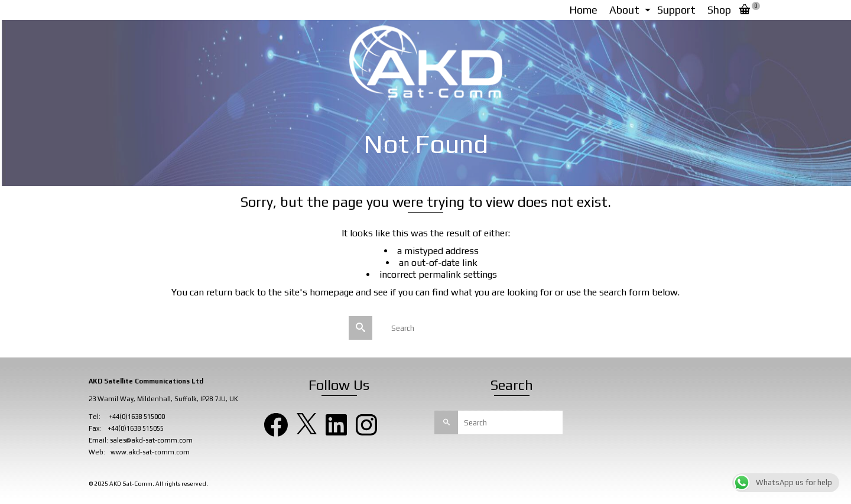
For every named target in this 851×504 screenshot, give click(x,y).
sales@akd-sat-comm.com (151, 440)
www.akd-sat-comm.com (150, 452)
